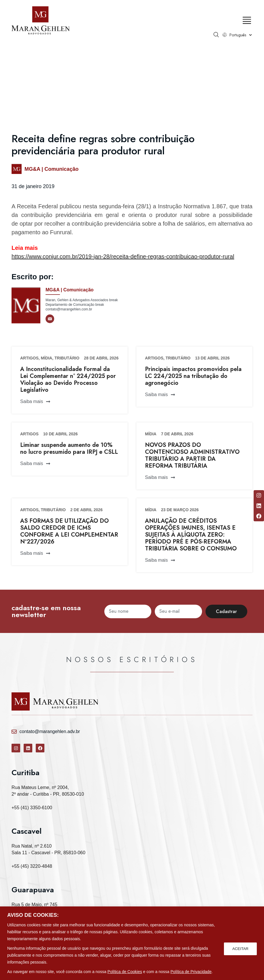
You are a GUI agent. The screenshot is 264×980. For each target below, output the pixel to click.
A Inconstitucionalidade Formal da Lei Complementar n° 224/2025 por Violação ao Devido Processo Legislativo (68, 380)
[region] (132, 943)
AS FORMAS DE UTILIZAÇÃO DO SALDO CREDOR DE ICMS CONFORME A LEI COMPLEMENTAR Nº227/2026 (69, 531)
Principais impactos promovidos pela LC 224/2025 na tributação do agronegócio (193, 376)
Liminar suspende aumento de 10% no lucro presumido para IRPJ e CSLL (69, 448)
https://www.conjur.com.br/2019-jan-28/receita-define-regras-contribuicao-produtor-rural (123, 256)
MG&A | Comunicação (51, 169)
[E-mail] (50, 319)
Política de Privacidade (191, 972)
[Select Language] (241, 35)
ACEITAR (240, 948)
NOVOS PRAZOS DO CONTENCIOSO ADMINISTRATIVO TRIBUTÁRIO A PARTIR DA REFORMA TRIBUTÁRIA (192, 455)
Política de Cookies (125, 972)
